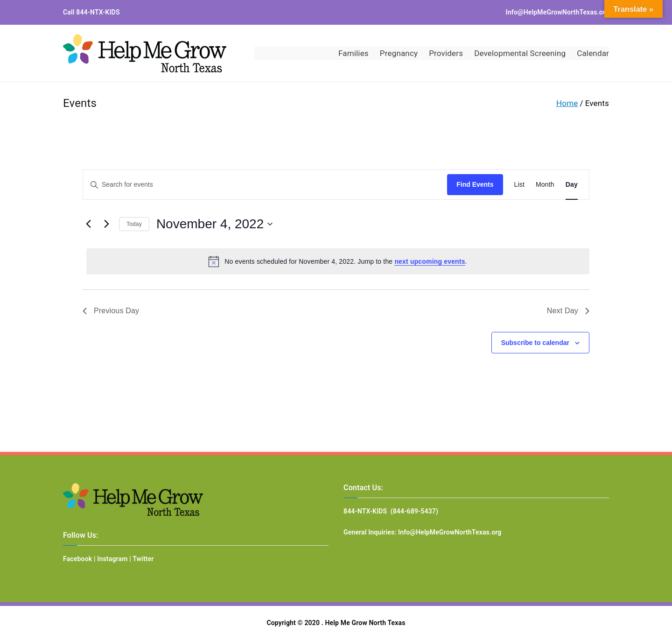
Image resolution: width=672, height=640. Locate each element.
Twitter (143, 559)
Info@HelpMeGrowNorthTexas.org (557, 12)
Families (353, 53)
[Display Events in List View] (519, 185)
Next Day (568, 311)
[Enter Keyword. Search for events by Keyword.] (265, 185)
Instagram (112, 559)
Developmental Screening (520, 53)
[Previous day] (88, 224)
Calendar (593, 53)
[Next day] (106, 224)
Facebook (77, 559)
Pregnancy (399, 53)
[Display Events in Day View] (572, 185)
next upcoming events (430, 261)
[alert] (338, 261)
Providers (446, 53)
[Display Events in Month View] (545, 185)
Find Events (475, 184)
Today (134, 224)
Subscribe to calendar (535, 343)
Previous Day (111, 311)
